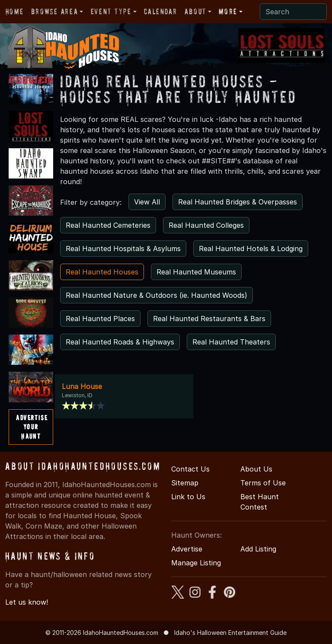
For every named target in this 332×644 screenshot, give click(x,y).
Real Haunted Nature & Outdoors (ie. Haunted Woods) (156, 295)
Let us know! (27, 602)
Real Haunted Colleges (206, 225)
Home (14, 11)
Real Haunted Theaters (231, 342)
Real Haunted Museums (196, 272)
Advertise (187, 549)
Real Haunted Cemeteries (108, 225)
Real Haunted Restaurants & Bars (209, 319)
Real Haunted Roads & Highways (120, 342)
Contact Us (190, 469)
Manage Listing (196, 563)
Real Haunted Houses (102, 272)
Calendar (160, 11)
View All (147, 202)
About (195, 11)
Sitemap (185, 483)
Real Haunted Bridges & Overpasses (238, 202)
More (228, 11)
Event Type (111, 11)
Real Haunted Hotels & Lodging (251, 249)
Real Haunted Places (100, 319)
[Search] (293, 12)
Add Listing (258, 549)
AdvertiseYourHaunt (32, 427)
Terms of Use (263, 483)
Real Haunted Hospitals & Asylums (123, 249)
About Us (256, 469)
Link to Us (188, 497)
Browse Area (54, 11)
